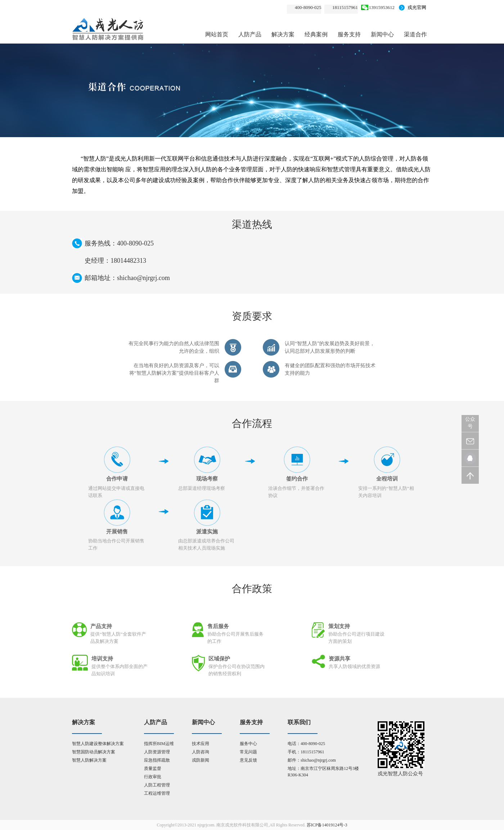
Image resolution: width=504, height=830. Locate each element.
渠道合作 (415, 34)
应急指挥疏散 (157, 760)
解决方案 (283, 34)
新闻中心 (382, 34)
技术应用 (201, 744)
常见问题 (248, 752)
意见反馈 (248, 760)
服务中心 (248, 744)
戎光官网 (417, 7)
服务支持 (349, 34)
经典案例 (316, 34)
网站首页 (217, 34)
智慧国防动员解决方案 (94, 752)
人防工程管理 (157, 785)
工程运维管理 (157, 793)
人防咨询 (201, 752)
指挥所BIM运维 (159, 744)
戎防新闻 (201, 760)
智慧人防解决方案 (89, 760)
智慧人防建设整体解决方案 (98, 744)
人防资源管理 (157, 752)
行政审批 (153, 777)
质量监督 (153, 768)
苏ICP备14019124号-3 (327, 825)
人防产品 (250, 34)
